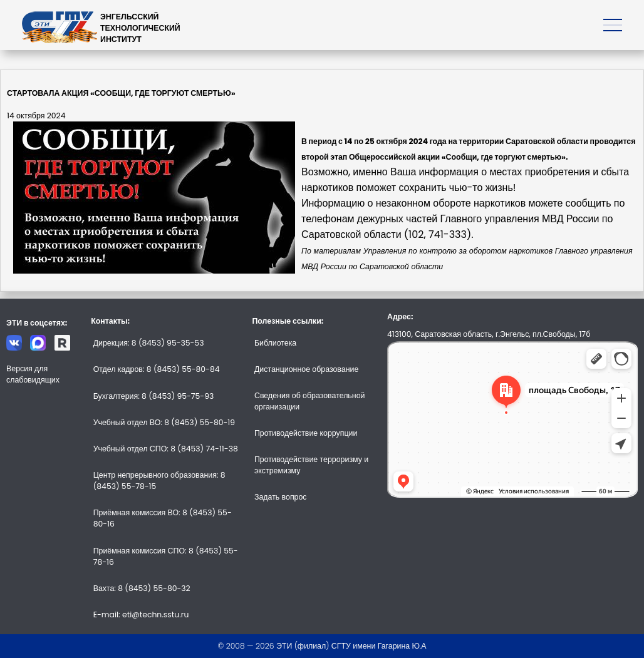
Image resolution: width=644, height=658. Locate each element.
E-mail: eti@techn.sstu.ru (141, 614)
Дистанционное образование (306, 369)
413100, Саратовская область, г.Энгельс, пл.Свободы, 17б (489, 334)
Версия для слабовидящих (33, 374)
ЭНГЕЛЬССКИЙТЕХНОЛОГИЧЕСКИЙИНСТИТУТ (140, 28)
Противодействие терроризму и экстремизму (311, 465)
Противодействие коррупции (306, 433)
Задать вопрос (281, 497)
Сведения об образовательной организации (309, 401)
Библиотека (275, 343)
